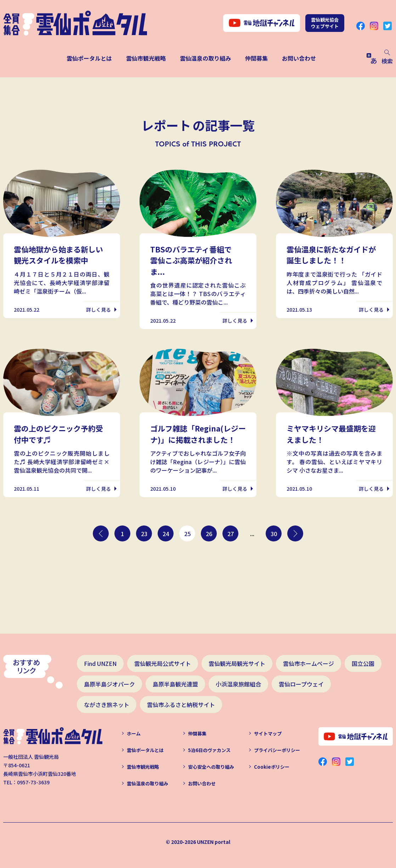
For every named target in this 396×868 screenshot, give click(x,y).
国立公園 (363, 663)
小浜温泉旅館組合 (238, 684)
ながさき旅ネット (107, 705)
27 (231, 534)
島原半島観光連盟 (175, 684)
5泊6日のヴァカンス (209, 750)
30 (274, 534)
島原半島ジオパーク (109, 684)
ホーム (134, 733)
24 (166, 534)
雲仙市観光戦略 (146, 58)
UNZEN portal (214, 842)
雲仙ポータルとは (89, 58)
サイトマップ (268, 733)
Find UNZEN (100, 663)
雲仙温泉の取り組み (205, 58)
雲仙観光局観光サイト (237, 663)
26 (209, 534)
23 (144, 534)
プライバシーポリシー (277, 750)
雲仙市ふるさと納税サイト (181, 705)
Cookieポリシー (272, 767)
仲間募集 (256, 58)
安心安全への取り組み (211, 767)
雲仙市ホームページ (309, 663)
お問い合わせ (299, 58)
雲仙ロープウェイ (301, 684)
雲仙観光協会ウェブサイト (325, 23)
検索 (387, 57)
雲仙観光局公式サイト (163, 663)
